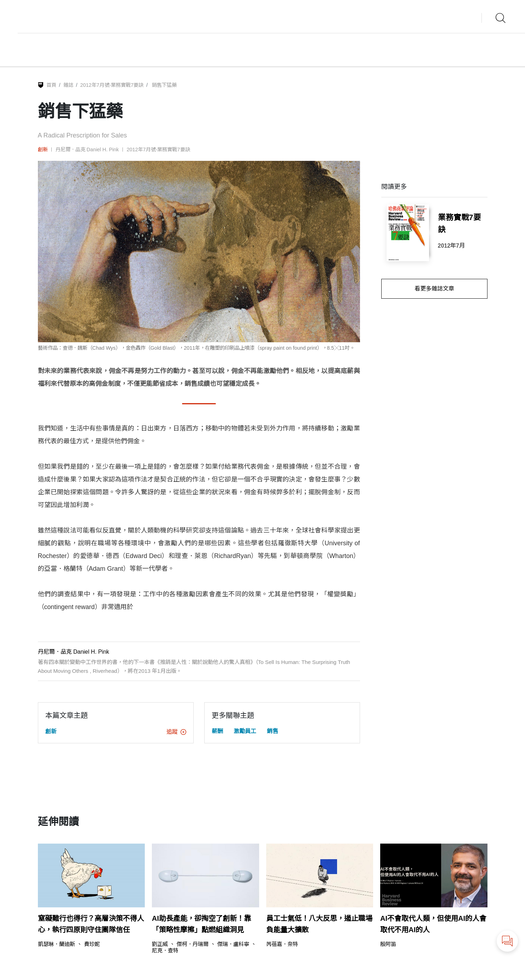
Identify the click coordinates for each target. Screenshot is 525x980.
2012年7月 (452, 246)
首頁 (51, 85)
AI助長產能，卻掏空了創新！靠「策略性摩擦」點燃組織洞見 (201, 924)
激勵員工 (245, 731)
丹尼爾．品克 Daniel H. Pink (87, 150)
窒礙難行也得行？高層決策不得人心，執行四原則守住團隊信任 (91, 924)
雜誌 (68, 85)
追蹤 (176, 732)
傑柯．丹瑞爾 (193, 944)
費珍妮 (92, 944)
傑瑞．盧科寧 (233, 944)
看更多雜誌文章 (434, 289)
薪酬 (217, 731)
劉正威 (160, 944)
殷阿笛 (388, 944)
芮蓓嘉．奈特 (282, 944)
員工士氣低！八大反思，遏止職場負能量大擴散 (319, 924)
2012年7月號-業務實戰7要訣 (112, 85)
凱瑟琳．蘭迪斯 (56, 944)
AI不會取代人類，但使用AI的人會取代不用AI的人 (433, 924)
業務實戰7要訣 (460, 224)
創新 (43, 150)
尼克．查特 (165, 950)
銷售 (273, 731)
